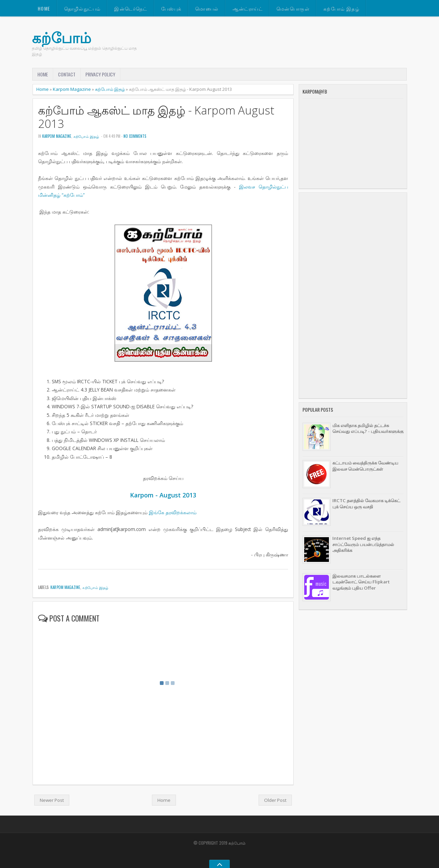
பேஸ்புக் (171, 8)
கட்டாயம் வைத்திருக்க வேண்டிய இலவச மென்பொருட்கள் (365, 466)
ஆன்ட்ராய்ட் (248, 8)
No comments (135, 136)
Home (44, 8)
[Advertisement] (353, 296)
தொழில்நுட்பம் (82, 8)
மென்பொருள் (293, 8)
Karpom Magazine (72, 89)
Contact (67, 74)
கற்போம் (62, 38)
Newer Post (52, 800)
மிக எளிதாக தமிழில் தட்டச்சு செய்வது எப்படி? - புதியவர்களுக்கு (368, 428)
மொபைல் (207, 8)
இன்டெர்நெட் (131, 8)
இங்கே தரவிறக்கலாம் (173, 512)
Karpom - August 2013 (163, 495)
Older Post (275, 800)
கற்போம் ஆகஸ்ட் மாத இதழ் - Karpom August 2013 (156, 117)
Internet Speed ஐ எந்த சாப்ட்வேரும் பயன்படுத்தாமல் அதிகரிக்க (363, 544)
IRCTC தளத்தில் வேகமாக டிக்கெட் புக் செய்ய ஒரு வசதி (366, 503)
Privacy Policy (100, 74)
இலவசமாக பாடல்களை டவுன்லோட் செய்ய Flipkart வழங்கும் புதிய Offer (361, 582)
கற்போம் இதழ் (341, 8)
